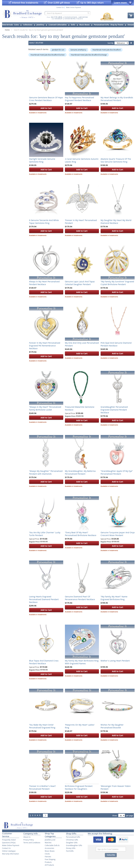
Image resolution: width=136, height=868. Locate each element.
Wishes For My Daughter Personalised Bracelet (112, 726)
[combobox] (68, 13)
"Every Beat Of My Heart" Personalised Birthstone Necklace (81, 534)
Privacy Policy (29, 840)
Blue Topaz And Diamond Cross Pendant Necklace (44, 662)
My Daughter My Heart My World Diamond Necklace (116, 222)
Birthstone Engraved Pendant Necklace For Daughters (79, 787)
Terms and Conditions (32, 843)
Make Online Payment (73, 8)
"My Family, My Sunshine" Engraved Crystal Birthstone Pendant (117, 283)
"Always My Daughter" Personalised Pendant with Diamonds (46, 472)
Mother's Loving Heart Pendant (115, 661)
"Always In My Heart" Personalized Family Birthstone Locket (45, 408)
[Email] (111, 849)
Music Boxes (50, 851)
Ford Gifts (70, 851)
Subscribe (111, 855)
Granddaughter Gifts (74, 845)
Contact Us (60, 8)
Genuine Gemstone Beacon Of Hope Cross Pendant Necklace (46, 99)
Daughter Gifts (72, 843)
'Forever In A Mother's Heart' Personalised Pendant (42, 787)
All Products (49, 865)
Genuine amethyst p (78, 50)
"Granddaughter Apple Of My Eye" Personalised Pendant (117, 472)
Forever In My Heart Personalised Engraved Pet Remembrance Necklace (45, 346)
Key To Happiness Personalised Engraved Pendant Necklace (79, 99)
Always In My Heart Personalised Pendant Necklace (44, 283)
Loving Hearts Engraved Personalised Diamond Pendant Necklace (44, 599)
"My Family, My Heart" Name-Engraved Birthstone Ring (114, 598)
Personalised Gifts (73, 837)
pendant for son (58, 50)
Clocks (47, 854)
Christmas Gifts (72, 840)
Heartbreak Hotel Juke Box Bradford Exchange (89, 55)
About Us (27, 837)
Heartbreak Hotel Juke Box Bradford (106, 50)
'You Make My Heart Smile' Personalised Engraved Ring (42, 726)
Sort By (110, 43)
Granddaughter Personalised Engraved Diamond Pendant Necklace (114, 410)
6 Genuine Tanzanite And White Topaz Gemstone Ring (44, 222)
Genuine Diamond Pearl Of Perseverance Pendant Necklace (80, 598)
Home (7, 30)
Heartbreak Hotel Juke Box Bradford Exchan (48, 55)
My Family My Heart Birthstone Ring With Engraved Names (82, 662)
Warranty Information (10, 854)
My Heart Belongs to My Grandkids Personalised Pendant (117, 99)
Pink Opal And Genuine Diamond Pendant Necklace (116, 344)
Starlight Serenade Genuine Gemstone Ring (42, 160)
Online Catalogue (9, 851)
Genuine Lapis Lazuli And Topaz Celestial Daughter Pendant (80, 283)
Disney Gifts (71, 848)
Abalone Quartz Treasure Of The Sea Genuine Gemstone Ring (116, 160)
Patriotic (48, 857)
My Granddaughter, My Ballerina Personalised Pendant (80, 472)
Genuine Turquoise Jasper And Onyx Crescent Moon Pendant (118, 534)
